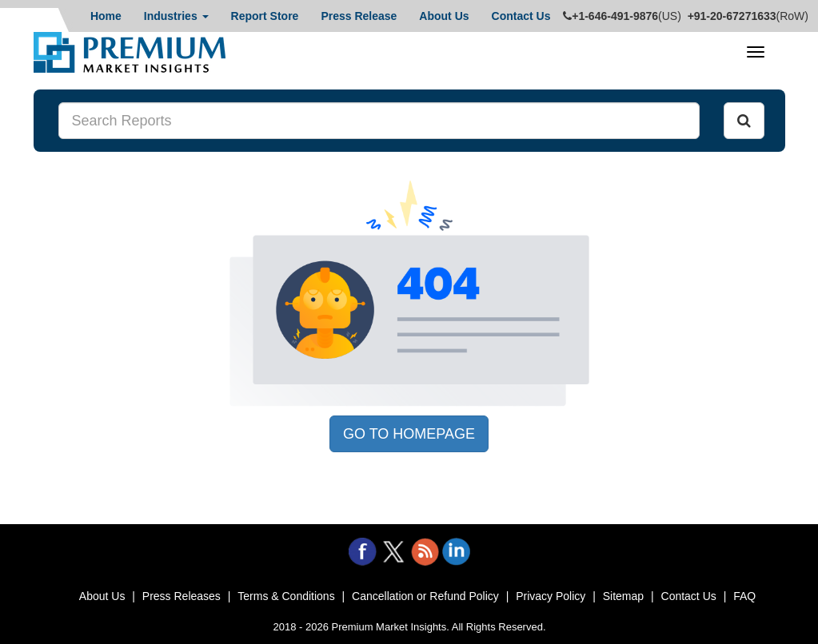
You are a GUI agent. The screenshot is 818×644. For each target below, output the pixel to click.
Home (106, 16)
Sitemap (623, 596)
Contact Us (521, 16)
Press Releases (182, 596)
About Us (444, 16)
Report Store (265, 16)
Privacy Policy (551, 596)
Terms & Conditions (286, 596)
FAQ (744, 596)
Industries (176, 16)
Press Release (359, 16)
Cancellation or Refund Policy (425, 596)
